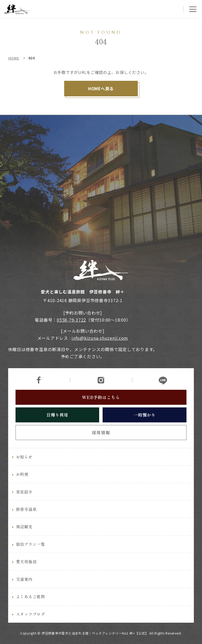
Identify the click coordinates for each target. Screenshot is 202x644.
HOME (14, 58)
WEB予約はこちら (101, 406)
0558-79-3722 (71, 320)
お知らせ (24, 466)
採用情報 (101, 442)
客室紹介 (24, 501)
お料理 (22, 483)
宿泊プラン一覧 (31, 553)
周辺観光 (24, 536)
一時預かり (145, 424)
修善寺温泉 (26, 518)
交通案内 (24, 588)
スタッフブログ (31, 623)
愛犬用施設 (26, 571)
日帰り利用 (57, 424)
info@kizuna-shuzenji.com (100, 338)
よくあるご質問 (31, 606)
